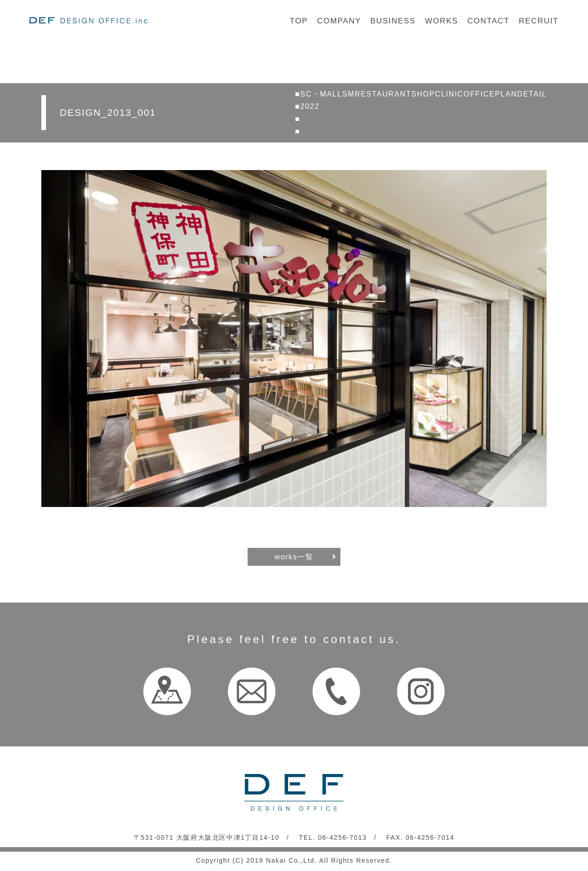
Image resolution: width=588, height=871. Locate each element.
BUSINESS (393, 21)
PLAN (506, 94)
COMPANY (339, 21)
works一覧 (294, 557)
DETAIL (532, 94)
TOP (299, 21)
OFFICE (479, 94)
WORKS (441, 21)
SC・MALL (321, 94)
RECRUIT (539, 21)
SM (348, 94)
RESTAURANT (383, 94)
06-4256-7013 (342, 837)
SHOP (423, 94)
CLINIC (449, 94)
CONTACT (488, 21)
